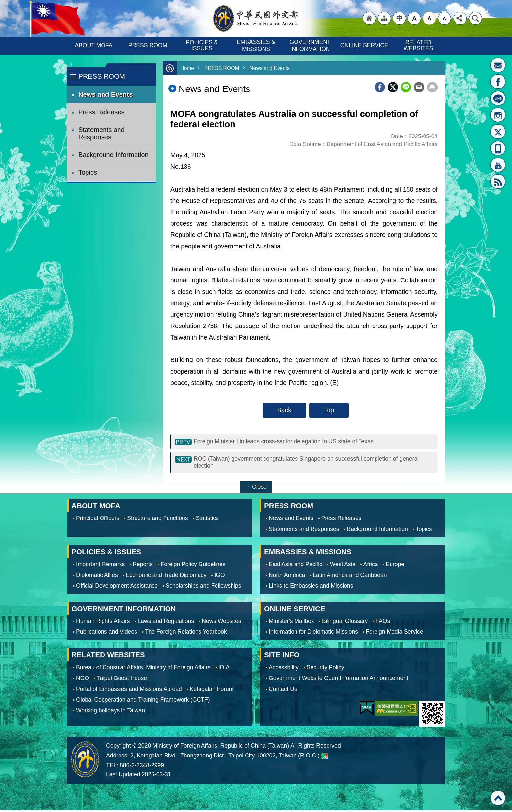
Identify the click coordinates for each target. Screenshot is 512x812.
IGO (219, 577)
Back (284, 410)
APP (498, 148)
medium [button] (429, 18)
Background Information (113, 155)
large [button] (414, 18)
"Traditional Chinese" (399, 18)
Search (475, 18)
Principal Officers (98, 520)
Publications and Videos (107, 634)
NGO (83, 680)
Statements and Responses (102, 133)
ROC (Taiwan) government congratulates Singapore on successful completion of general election (306, 463)
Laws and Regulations (166, 623)
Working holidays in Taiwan (111, 712)
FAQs (383, 623)
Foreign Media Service (394, 634)
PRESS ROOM (148, 45)
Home (188, 68)
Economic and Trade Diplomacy (166, 577)
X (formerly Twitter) (393, 87)
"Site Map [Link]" (384, 18)
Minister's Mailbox (498, 65)
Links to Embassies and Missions (311, 588)
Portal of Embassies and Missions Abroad (129, 691)
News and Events (105, 94)
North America (287, 577)
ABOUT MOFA (94, 45)
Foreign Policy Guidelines (193, 566)
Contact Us (283, 691)
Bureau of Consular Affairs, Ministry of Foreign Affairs (143, 669)
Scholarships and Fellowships (203, 588)
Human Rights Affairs (103, 623)
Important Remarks (100, 566)
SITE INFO (282, 657)
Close (259, 489)
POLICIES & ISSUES (203, 45)
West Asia (343, 566)
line (406, 87)
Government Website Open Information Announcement (338, 680)
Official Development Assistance (117, 588)
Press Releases (102, 112)
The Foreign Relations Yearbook (186, 634)
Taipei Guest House (122, 680)
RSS (498, 182)
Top (329, 410)
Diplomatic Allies (97, 577)
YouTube (498, 165)
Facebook (380, 87)
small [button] (444, 18)
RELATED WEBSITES (418, 45)
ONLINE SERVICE (364, 45)
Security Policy (325, 669)
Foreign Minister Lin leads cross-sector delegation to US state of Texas (292, 442)
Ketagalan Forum (212, 691)
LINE (498, 98)
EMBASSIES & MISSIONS (257, 46)
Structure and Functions (157, 520)
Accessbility (284, 669)
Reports (143, 566)
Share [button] (460, 18)
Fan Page (498, 82)
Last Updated (123, 776)
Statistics (207, 520)
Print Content (432, 87)
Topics (88, 172)
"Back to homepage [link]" (369, 18)
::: (70, 71)
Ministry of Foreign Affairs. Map (325, 758)
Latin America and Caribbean (350, 577)
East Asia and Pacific (296, 566)
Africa (371, 566)
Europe (395, 566)
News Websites (222, 623)
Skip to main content (3, 3)
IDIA (224, 669)
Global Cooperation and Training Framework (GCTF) (143, 702)
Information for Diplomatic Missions (313, 634)
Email (419, 87)
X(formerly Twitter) (498, 132)
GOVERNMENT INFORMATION (311, 46)
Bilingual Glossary (345, 623)
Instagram (498, 115)
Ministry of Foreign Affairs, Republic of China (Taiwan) (256, 18)
